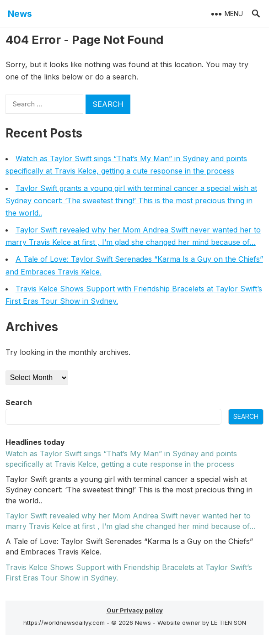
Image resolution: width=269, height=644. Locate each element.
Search (19, 402)
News (20, 14)
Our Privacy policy (135, 610)
